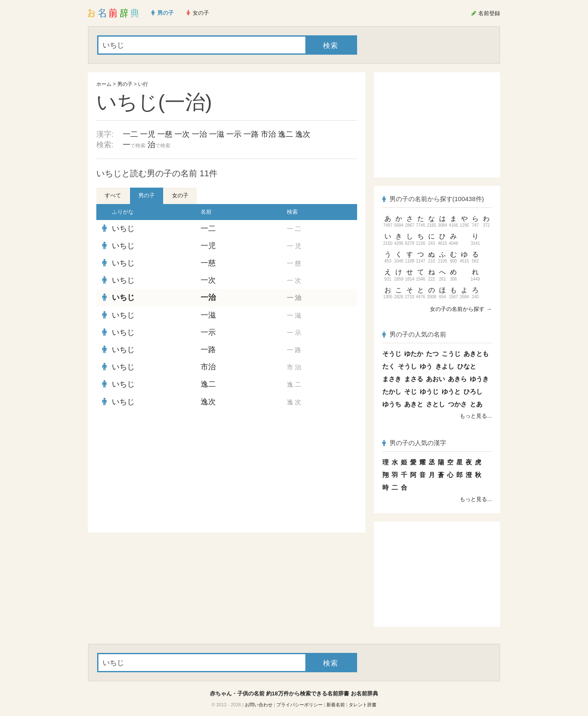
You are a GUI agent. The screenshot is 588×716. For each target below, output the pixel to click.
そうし (407, 366)
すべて (113, 195)
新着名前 (336, 705)
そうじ (392, 354)
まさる (414, 379)
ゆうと (451, 391)
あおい (436, 379)
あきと (414, 404)
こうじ (451, 354)
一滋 (217, 134)
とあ (476, 404)
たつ (432, 354)
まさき (392, 379)
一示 (234, 134)
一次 (182, 134)
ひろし (473, 391)
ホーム (104, 84)
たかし (392, 391)
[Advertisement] (159, 472)
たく (389, 366)
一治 (199, 134)
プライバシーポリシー (299, 705)
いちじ (123, 228)
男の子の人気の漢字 (414, 443)
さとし (436, 404)
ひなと (467, 366)
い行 (143, 84)
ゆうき (479, 379)
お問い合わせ (259, 705)
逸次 (303, 134)
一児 (148, 134)
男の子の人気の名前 (414, 334)
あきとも (476, 354)
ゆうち (392, 404)
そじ (411, 391)
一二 (130, 134)
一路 (251, 134)
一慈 (165, 134)
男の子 (125, 84)
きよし (445, 366)
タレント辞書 (363, 705)
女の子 (180, 195)
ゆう (426, 366)
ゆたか (414, 354)
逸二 (286, 134)
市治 (268, 134)
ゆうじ (429, 391)
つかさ (457, 404)
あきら (457, 379)
